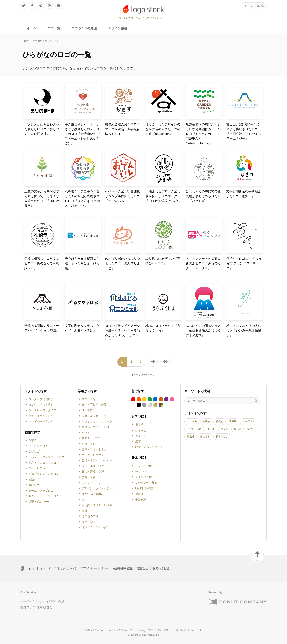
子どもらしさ (194, 429)
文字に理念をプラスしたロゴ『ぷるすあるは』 (82, 328)
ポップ (224, 429)
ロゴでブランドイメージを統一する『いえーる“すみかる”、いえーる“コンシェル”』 (123, 333)
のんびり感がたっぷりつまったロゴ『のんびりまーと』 (123, 263)
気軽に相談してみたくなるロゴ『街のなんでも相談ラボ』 (42, 263)
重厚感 (233, 421)
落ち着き (205, 437)
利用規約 (180, 630)
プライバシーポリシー (95, 568)
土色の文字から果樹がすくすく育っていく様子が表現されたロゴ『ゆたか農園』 (42, 198)
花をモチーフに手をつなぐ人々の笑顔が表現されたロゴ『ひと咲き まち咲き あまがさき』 (83, 198)
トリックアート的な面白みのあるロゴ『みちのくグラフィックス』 (203, 263)
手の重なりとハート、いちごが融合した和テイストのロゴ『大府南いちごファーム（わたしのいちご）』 (82, 134)
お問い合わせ (161, 568)
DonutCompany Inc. (149, 635)
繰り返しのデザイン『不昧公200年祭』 (163, 261)
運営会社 (143, 568)
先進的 (206, 421)
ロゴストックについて (63, 568)
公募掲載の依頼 (123, 568)
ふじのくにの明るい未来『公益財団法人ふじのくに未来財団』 (203, 330)
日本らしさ (222, 437)
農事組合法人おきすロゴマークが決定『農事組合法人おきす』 (123, 129)
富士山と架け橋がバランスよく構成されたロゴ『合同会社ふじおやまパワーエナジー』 (244, 131)
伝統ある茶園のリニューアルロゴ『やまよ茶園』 (42, 328)
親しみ (238, 429)
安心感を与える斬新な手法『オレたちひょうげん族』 (82, 263)
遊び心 (251, 429)
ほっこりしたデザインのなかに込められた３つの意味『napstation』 (163, 129)
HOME (26, 41)
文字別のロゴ (40, 41)
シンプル (192, 421)
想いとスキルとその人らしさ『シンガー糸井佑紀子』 (244, 330)
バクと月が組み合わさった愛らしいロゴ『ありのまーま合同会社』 (42, 129)
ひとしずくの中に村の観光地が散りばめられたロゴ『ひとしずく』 (203, 196)
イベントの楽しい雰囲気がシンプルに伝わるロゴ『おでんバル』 (123, 196)
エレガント (248, 421)
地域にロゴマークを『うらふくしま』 (163, 328)
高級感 (191, 437)
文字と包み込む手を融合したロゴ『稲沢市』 (244, 194)
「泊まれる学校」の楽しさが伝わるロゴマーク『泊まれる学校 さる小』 (163, 196)
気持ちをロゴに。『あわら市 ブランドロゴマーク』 (244, 263)
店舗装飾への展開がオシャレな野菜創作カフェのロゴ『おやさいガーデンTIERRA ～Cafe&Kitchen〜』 (203, 134)
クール (211, 429)
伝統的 (220, 421)
